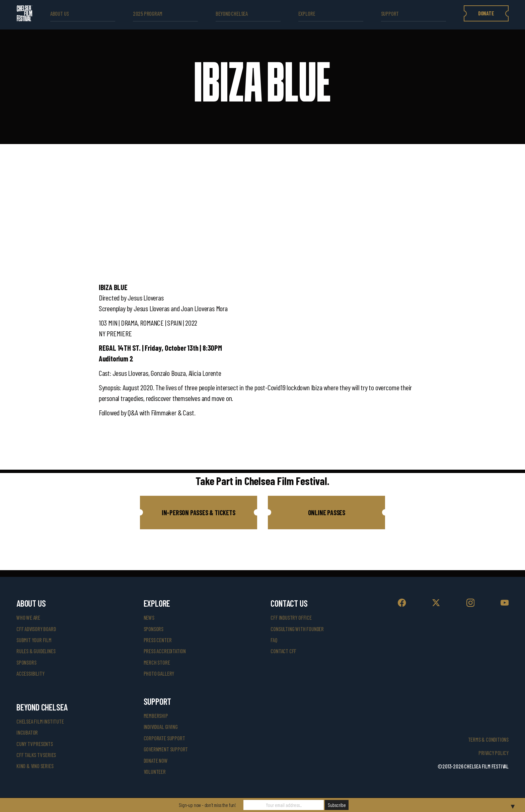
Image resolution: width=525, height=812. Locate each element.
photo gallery (159, 673)
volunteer (155, 772)
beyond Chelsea (232, 14)
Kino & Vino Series (35, 766)
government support (166, 749)
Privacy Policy (494, 753)
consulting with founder (297, 629)
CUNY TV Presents (35, 744)
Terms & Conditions (488, 739)
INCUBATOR (27, 732)
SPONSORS (154, 629)
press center (158, 640)
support (390, 14)
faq (274, 640)
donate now (156, 761)
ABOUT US (59, 14)
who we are (28, 618)
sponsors (26, 662)
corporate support (164, 738)
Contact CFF (283, 651)
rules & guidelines (36, 651)
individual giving (161, 727)
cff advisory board (36, 629)
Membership (156, 716)
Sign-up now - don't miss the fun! (207, 805)
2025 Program (148, 14)
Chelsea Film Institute (40, 721)
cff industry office (291, 618)
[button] (199, 513)
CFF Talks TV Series (36, 755)
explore (307, 14)
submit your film (34, 640)
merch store (157, 662)
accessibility (30, 673)
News (149, 618)
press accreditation (165, 651)
